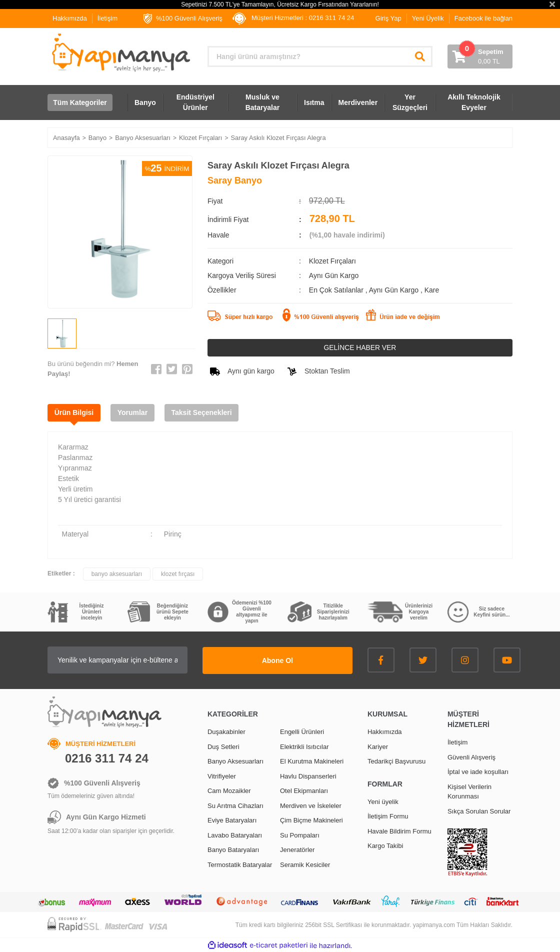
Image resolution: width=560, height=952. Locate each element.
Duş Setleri (223, 746)
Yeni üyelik (383, 801)
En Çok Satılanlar (337, 290)
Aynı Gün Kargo (395, 290)
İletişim (107, 18)
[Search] (320, 56)
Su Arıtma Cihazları (235, 805)
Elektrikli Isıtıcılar (304, 746)
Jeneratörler (297, 849)
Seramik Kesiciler (305, 864)
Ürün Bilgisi (75, 412)
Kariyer (378, 746)
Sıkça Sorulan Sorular (479, 811)
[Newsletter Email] (130, 660)
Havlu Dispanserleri (308, 776)
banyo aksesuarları (117, 574)
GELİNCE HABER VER (360, 347)
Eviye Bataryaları (232, 820)
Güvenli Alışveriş (471, 757)
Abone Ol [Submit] (290, 660)
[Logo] (120, 53)
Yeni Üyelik (428, 18)
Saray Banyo (235, 180)
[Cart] (480, 56)
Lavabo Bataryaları (235, 835)
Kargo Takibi (385, 845)
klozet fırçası (178, 574)
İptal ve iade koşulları (478, 771)
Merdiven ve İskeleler (311, 805)
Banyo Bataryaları (233, 849)
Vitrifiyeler (222, 776)
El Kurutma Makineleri (312, 761)
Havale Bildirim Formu (399, 831)
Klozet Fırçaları (332, 261)
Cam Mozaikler (229, 790)
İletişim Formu (388, 816)
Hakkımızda (70, 18)
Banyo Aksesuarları (235, 761)
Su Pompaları (300, 835)
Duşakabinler (226, 731)
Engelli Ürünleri (302, 731)
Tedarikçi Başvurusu (396, 761)
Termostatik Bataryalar (240, 864)
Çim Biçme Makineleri (311, 820)
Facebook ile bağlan (483, 18)
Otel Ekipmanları (304, 790)
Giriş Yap (388, 18)
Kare (432, 290)
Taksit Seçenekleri (205, 412)
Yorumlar (134, 412)
